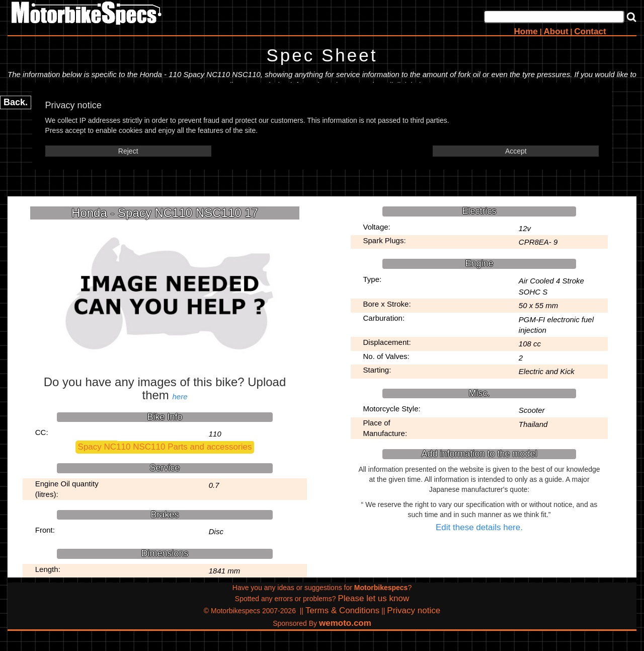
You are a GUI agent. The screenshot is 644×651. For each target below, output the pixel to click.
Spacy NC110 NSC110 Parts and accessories (165, 447)
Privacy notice (414, 610)
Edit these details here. (479, 527)
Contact (590, 31)
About (556, 31)
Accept (516, 151)
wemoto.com (345, 623)
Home (526, 31)
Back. (16, 102)
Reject (128, 151)
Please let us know (373, 598)
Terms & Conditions (342, 610)
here (180, 396)
